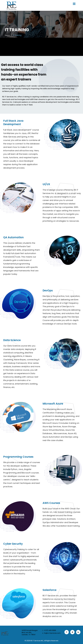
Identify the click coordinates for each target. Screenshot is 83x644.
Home (7, 35)
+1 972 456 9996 (49, 630)
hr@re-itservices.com (51, 633)
